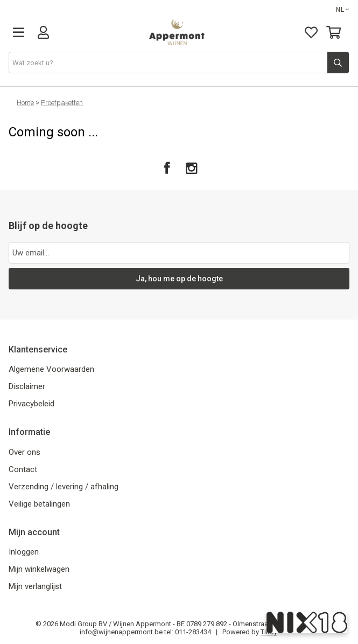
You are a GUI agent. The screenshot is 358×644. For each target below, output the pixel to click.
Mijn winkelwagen (39, 569)
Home (25, 103)
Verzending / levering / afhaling (64, 487)
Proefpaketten (62, 103)
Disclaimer (27, 386)
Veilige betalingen (39, 504)
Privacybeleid (31, 404)
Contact (23, 469)
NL (343, 10)
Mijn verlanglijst (35, 586)
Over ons (24, 452)
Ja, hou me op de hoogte (179, 279)
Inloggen (24, 552)
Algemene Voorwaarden (51, 369)
